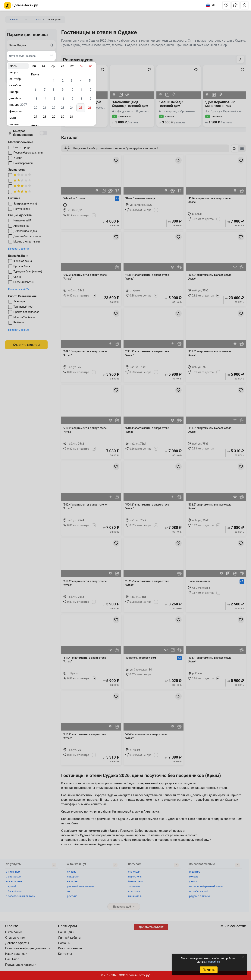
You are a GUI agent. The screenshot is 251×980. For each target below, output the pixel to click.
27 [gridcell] (36, 117)
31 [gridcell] (72, 117)
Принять (209, 970)
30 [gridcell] (63, 117)
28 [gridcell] (45, 117)
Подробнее (213, 962)
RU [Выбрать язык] (210, 5)
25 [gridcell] (81, 108)
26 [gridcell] (90, 108)
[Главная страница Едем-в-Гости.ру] (21, 5)
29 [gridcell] (54, 117)
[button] (226, 5)
